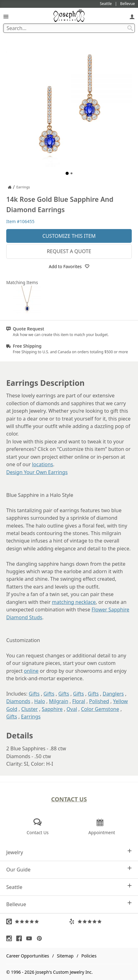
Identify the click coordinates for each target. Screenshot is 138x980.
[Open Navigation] (6, 16)
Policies (89, 956)
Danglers (113, 694)
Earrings (31, 717)
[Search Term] (69, 28)
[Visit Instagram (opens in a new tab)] (11, 938)
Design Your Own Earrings (37, 472)
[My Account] (132, 16)
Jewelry (69, 852)
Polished (99, 701)
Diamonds (18, 701)
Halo (39, 701)
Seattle (69, 887)
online (31, 671)
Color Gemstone (100, 709)
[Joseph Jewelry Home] (10, 187)
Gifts (34, 694)
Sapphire (52, 709)
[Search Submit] (130, 28)
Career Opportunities (28, 956)
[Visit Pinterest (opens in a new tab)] (41, 938)
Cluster (30, 709)
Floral (79, 701)
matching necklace (74, 602)
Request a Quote (69, 251)
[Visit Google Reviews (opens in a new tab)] (38, 921)
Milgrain (59, 701)
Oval (72, 709)
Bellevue (69, 904)
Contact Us (69, 799)
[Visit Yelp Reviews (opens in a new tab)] (100, 921)
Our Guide (69, 869)
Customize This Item (69, 236)
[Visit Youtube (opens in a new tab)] (31, 938)
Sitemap (65, 956)
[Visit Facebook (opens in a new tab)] (21, 938)
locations (42, 464)
